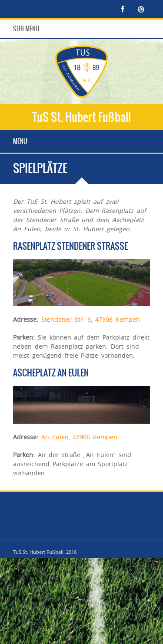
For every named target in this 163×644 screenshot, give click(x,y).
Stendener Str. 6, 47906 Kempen (91, 319)
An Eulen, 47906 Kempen (79, 437)
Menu (20, 141)
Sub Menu (26, 29)
